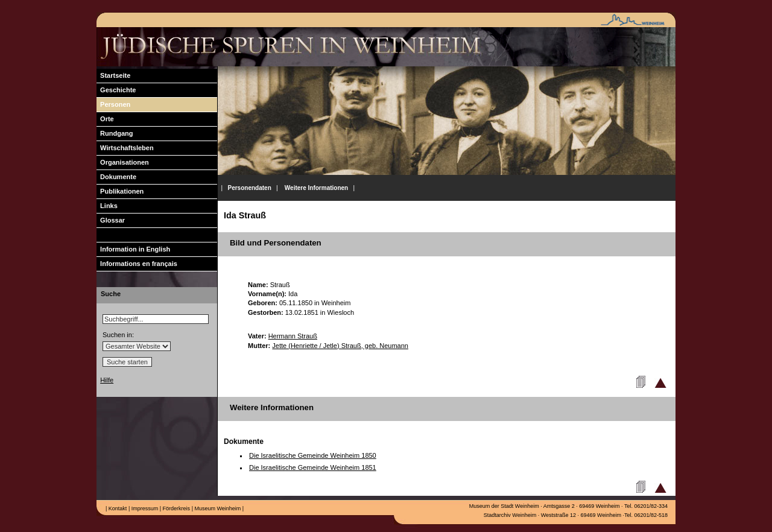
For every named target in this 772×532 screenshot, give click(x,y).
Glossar (111, 220)
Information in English (133, 249)
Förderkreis (176, 508)
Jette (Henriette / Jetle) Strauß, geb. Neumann (340, 346)
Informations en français (137, 264)
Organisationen (123, 162)
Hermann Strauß (293, 336)
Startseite (113, 75)
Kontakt (117, 508)
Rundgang (115, 133)
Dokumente (116, 177)
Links (107, 206)
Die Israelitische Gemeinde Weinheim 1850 (313, 455)
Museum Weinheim (217, 508)
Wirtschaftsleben (125, 148)
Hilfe (107, 380)
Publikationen (120, 191)
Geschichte (116, 90)
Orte (105, 119)
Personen (113, 104)
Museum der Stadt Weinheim (504, 506)
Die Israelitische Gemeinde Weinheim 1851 (313, 467)
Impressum (144, 508)
